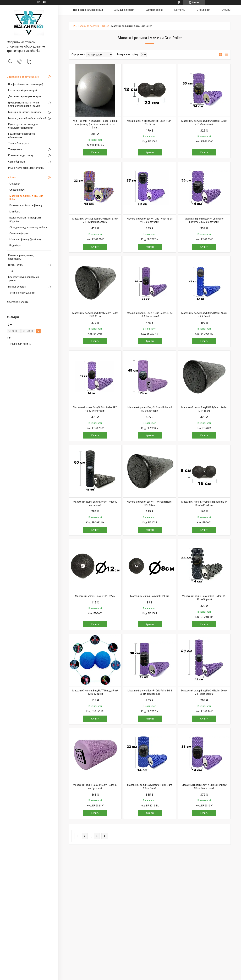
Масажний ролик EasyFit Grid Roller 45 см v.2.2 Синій (204, 315)
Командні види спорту (21, 155)
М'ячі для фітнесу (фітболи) (25, 239)
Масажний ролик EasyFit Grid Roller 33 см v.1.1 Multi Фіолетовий (95, 220)
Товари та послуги (88, 26)
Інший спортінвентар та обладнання (21, 135)
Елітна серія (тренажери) (23, 90)
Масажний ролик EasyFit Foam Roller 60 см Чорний (95, 503)
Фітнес (12, 178)
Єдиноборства (17, 162)
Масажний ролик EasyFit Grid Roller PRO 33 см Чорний (204, 598)
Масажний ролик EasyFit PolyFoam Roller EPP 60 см (150, 503)
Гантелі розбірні (17, 287)
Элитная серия (154, 10)
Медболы (15, 212)
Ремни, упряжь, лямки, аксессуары (21, 257)
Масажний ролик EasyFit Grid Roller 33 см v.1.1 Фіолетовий (204, 123)
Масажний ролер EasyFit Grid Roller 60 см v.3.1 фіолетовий (204, 692)
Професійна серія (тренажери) (26, 84)
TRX (11, 271)
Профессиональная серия (88, 10)
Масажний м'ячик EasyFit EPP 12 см (95, 596)
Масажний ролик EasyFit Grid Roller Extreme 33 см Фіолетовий (204, 220)
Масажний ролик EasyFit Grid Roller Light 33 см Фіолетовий (204, 787)
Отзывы (226, 10)
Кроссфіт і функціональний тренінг (24, 279)
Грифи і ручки (16, 265)
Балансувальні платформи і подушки (25, 219)
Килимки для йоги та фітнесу (26, 205)
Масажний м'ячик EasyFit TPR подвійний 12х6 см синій (95, 692)
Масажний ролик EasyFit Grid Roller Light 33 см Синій (150, 787)
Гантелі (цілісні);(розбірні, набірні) (27, 118)
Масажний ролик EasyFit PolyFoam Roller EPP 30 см (95, 315)
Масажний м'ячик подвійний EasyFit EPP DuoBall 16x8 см (204, 503)
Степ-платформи (19, 233)
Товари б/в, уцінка (19, 143)
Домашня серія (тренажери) (24, 96)
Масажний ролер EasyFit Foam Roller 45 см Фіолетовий (150, 409)
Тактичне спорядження (22, 293)
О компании (203, 10)
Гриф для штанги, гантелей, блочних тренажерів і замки (24, 104)
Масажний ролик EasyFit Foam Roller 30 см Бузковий (95, 787)
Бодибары (15, 246)
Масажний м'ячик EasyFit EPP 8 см (150, 596)
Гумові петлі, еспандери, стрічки (26, 168)
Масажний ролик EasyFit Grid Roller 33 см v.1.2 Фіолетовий (150, 220)
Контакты (180, 10)
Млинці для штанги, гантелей (25, 112)
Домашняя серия (124, 10)
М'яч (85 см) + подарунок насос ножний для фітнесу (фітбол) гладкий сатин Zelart (95, 124)
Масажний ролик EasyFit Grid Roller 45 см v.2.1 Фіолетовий (150, 315)
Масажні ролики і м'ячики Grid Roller (26, 198)
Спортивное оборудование (23, 77)
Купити (95, 152)
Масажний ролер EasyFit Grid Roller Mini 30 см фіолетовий (150, 692)
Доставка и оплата (18, 302)
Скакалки (15, 184)
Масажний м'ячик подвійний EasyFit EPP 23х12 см (150, 123)
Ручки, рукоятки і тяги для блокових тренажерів (23, 126)
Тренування (15, 149)
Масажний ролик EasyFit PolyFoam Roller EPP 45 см (204, 409)
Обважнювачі (17, 190)
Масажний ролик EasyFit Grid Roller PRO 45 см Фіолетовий (95, 409)
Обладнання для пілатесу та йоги (28, 227)
